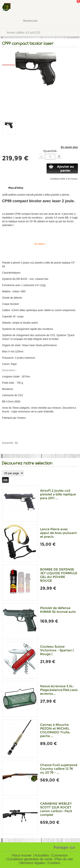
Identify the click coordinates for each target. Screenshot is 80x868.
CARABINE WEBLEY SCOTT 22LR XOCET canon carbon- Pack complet (56, 809)
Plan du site (64, 859)
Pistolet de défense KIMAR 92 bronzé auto (58, 610)
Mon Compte (61, 7)
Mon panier (74, 7)
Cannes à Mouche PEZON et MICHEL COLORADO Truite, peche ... (55, 730)
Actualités (42, 856)
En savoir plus (69, 147)
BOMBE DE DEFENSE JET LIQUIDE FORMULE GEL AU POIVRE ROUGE (59, 575)
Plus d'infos (16, 188)
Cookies (54, 863)
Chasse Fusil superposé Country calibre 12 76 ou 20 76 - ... (59, 769)
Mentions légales (33, 863)
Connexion (60, 856)
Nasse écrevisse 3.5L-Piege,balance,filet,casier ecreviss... (60, 690)
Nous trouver (22, 856)
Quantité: (50, 151)
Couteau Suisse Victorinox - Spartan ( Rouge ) (57, 650)
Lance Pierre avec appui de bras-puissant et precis (58, 533)
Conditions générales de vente (30, 859)
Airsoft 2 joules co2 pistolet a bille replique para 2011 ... (58, 494)
